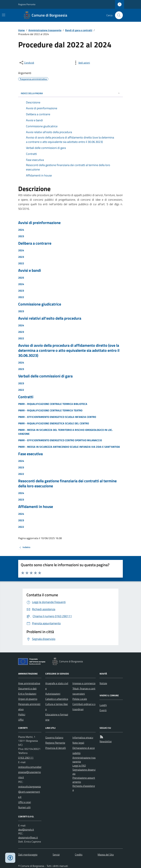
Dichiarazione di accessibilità (84, 750)
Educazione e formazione (57, 717)
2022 (21, 263)
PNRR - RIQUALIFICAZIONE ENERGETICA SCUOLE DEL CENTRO (54, 423)
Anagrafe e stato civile (57, 686)
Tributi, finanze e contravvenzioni (84, 691)
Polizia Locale (80, 699)
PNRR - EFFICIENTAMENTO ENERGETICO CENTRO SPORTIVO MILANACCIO (60, 440)
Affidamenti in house (36, 507)
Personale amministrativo (29, 707)
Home (21, 30)
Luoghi (103, 705)
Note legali (78, 743)
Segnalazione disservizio (84, 772)
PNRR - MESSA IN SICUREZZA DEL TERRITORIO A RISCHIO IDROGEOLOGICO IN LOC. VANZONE (65, 432)
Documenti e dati (27, 688)
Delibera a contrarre (35, 243)
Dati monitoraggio (28, 855)
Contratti (26, 397)
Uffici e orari (25, 802)
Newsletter (106, 741)
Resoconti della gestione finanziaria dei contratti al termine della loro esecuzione (67, 483)
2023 (21, 236)
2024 (21, 230)
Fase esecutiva (30, 454)
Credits (79, 855)
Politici (22, 714)
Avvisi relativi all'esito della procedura (50, 318)
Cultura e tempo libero (57, 707)
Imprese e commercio (84, 683)
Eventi (103, 710)
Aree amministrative (29, 683)
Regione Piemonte (27, 4)
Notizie (103, 683)
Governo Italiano (54, 737)
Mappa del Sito (106, 855)
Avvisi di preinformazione (39, 223)
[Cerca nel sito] (118, 15)
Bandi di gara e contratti (79, 30)
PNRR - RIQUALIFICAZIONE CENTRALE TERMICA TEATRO (50, 410)
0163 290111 (26, 758)
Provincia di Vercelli (56, 748)
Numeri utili (24, 807)
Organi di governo (28, 699)
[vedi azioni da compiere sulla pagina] (82, 63)
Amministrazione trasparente (45, 30)
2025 (21, 278)
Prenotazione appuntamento (84, 780)
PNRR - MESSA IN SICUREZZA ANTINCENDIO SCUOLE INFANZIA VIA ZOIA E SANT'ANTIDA (69, 447)
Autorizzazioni (53, 694)
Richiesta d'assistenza (84, 788)
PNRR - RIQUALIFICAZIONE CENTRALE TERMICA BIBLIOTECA (53, 404)
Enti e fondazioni (27, 694)
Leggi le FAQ (79, 766)
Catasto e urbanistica (57, 699)
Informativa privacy (83, 737)
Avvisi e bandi (30, 270)
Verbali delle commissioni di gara (45, 376)
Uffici (21, 720)
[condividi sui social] (26, 63)
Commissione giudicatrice (40, 304)
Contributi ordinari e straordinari (84, 707)
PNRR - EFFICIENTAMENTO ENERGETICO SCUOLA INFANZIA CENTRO (57, 417)
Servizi (56, 855)
